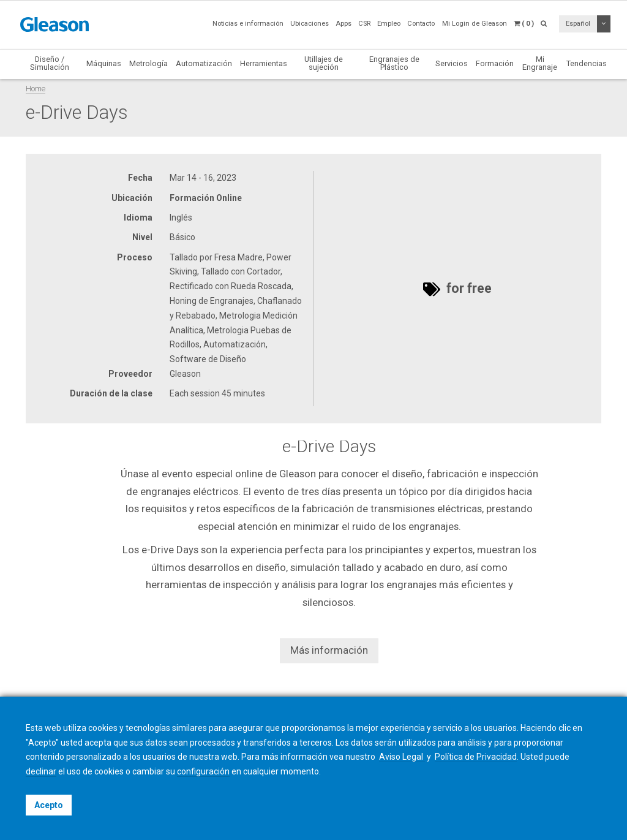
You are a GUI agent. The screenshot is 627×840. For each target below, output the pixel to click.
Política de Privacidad (476, 757)
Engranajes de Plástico (394, 63)
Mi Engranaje (540, 63)
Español (578, 24)
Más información (329, 650)
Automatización (204, 63)
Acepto (49, 805)
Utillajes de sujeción (324, 63)
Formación (495, 63)
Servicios (452, 63)
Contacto (421, 24)
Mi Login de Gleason (475, 24)
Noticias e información (248, 24)
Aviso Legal (402, 757)
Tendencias (587, 63)
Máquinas (104, 63)
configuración (203, 771)
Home (36, 89)
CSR (364, 24)
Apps (344, 24)
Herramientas (264, 63)
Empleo (389, 24)
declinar (41, 771)
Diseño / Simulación (50, 63)
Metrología (148, 63)
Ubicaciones (310, 24)
